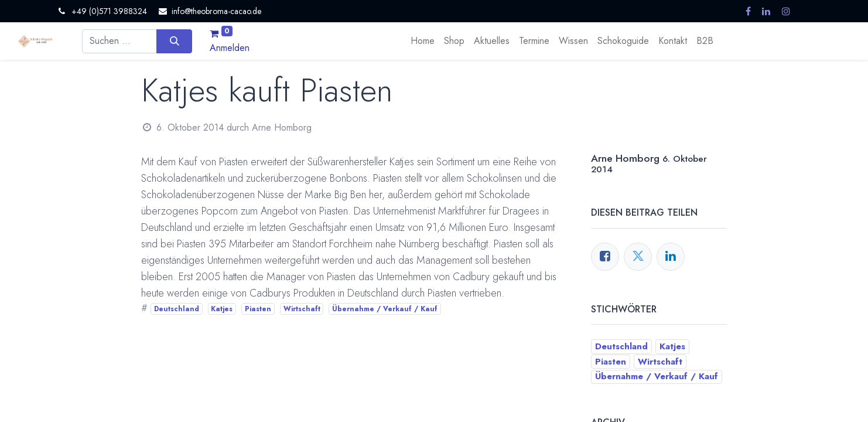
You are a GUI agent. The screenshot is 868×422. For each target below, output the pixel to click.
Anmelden (230, 48)
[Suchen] (174, 41)
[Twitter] (638, 257)
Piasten (258, 309)
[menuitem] (423, 41)
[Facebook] (605, 257)
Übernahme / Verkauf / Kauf (385, 309)
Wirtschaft (302, 309)
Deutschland (177, 309)
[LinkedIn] (671, 257)
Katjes (222, 309)
